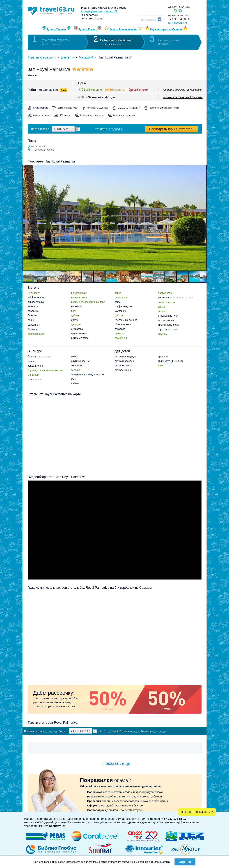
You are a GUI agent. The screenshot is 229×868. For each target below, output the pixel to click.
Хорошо (185, 862)
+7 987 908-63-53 (179, 15)
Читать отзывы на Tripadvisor (183, 97)
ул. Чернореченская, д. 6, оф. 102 (99, 11)
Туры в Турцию (56, 29)
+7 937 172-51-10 (179, 7)
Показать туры (183, 731)
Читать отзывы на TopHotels (182, 90)
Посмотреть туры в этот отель (172, 129)
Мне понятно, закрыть (195, 812)
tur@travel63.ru (178, 23)
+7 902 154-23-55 (179, 19)
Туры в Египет (88, 29)
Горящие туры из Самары (166, 29)
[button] (203, 218)
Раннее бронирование (123, 29)
